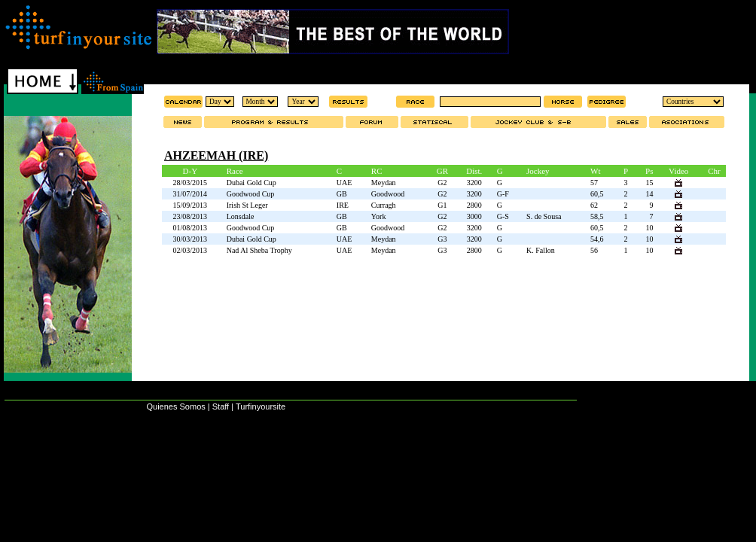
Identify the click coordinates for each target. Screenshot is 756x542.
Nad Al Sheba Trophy (259, 250)
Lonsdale (241, 216)
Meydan (384, 183)
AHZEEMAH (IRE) (216, 155)
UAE (344, 183)
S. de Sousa (544, 216)
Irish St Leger (247, 205)
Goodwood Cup (251, 194)
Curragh (384, 205)
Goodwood (388, 194)
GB (342, 194)
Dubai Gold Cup (251, 183)
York (379, 216)
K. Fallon (541, 250)
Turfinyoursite (261, 406)
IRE (343, 205)
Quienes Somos (175, 406)
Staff (221, 406)
